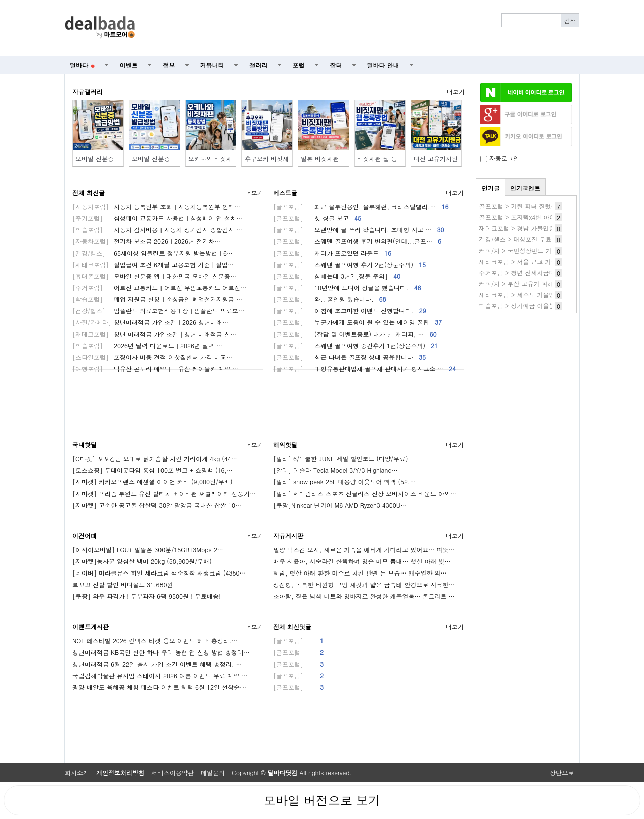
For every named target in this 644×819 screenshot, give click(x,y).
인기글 (491, 188)
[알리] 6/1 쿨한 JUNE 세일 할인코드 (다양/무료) (340, 459)
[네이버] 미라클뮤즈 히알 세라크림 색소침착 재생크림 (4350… (159, 573)
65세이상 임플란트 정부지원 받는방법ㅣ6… (153, 253)
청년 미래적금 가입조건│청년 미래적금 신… (154, 334)
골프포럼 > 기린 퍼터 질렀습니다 (524, 206)
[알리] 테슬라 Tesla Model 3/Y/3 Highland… (336, 470)
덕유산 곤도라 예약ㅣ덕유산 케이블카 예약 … (155, 368)
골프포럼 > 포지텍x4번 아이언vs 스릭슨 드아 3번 (546, 217)
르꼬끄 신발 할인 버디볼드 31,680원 (123, 584)
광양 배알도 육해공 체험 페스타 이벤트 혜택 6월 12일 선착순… (159, 687)
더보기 (456, 91)
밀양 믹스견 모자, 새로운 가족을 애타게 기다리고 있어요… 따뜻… (364, 550)
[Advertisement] (363, 28)
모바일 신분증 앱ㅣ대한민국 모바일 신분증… (154, 276)
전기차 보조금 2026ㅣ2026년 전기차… (146, 241)
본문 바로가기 (0, 0)
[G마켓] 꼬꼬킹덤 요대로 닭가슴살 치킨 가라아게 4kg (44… (155, 459)
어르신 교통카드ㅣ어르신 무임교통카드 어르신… (159, 288)
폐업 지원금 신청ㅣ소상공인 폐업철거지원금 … (157, 299)
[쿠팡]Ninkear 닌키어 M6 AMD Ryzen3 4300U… (340, 505)
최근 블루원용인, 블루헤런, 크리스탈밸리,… (361, 207)
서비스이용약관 (173, 772)
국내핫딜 (85, 444)
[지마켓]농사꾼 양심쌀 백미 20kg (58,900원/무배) (142, 561)
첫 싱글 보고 (317, 218)
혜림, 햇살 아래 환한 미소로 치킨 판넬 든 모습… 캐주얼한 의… (360, 573)
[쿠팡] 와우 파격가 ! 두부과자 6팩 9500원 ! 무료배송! (147, 596)
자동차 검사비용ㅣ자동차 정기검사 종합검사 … (157, 230)
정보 (169, 65)
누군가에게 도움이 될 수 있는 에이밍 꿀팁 (357, 322)
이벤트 (129, 65)
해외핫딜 (285, 444)
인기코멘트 (525, 188)
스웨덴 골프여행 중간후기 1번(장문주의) (355, 345)
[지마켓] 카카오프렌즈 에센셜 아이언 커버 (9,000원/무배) (153, 482)
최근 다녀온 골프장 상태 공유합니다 (349, 357)
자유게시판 (288, 536)
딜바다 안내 (383, 65)
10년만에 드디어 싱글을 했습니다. (347, 288)
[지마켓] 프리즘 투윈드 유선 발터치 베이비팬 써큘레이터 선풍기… (164, 493)
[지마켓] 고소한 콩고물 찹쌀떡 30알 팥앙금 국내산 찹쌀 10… (157, 505)
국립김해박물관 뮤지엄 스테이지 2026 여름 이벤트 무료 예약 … (160, 675)
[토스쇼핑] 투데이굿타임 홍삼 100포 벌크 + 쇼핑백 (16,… (153, 470)
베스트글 (285, 192)
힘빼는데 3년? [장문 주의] (337, 276)
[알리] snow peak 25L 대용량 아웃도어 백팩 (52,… (344, 482)
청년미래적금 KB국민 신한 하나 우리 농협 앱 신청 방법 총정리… (161, 652)
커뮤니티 (212, 65)
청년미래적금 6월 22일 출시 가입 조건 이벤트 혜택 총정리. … (157, 664)
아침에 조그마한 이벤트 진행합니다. (350, 311)
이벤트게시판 (91, 627)
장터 (336, 65)
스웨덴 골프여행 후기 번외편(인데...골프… (357, 241)
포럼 (299, 65)
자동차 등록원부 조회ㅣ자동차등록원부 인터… (156, 207)
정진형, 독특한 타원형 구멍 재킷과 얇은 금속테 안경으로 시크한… (364, 584)
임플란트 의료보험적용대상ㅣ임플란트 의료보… (158, 311)
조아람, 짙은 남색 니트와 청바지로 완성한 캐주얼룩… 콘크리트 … (364, 596)
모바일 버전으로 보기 (322, 800)
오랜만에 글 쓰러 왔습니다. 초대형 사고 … (359, 230)
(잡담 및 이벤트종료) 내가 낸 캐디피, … (355, 334)
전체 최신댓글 (292, 627)
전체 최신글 (89, 192)
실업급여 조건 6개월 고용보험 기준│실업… (153, 264)
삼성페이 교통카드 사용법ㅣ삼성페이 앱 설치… (157, 218)
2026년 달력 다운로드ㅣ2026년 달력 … (147, 345)
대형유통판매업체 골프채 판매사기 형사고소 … (365, 368)
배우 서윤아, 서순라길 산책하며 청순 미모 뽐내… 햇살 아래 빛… (362, 561)
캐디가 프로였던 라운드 (332, 253)
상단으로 (562, 772)
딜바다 (82, 65)
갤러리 (259, 65)
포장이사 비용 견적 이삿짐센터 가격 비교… (152, 357)
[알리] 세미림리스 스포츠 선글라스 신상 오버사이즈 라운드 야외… (365, 493)
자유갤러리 (88, 91)
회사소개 (77, 772)
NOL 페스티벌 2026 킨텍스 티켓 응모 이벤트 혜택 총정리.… (155, 641)
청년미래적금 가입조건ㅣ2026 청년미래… (150, 322)
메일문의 (213, 772)
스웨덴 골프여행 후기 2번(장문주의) (349, 264)
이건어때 (85, 536)
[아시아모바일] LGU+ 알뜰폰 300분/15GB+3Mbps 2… (148, 550)
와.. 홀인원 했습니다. (330, 299)
